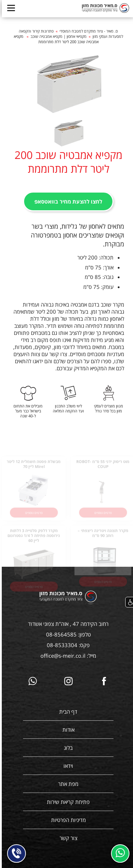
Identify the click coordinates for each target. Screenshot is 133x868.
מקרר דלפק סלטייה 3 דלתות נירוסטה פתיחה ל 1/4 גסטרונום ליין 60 (32, 539)
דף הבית (66, 712)
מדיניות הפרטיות (67, 820)
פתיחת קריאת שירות (66, 802)
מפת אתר (66, 784)
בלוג (66, 748)
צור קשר (67, 838)
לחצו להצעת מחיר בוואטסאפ (66, 201)
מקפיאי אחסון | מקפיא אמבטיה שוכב (57, 36)
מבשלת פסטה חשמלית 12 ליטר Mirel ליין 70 (32, 467)
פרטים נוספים (101, 516)
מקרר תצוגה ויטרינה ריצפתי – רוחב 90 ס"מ (101, 536)
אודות (67, 730)
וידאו (66, 766)
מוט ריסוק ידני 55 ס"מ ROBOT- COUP (101, 467)
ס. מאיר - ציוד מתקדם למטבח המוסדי (87, 31)
